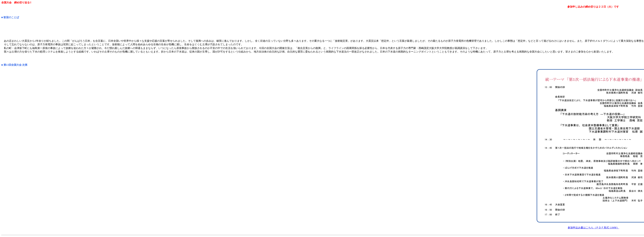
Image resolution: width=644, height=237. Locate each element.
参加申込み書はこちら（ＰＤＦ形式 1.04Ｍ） (593, 228)
